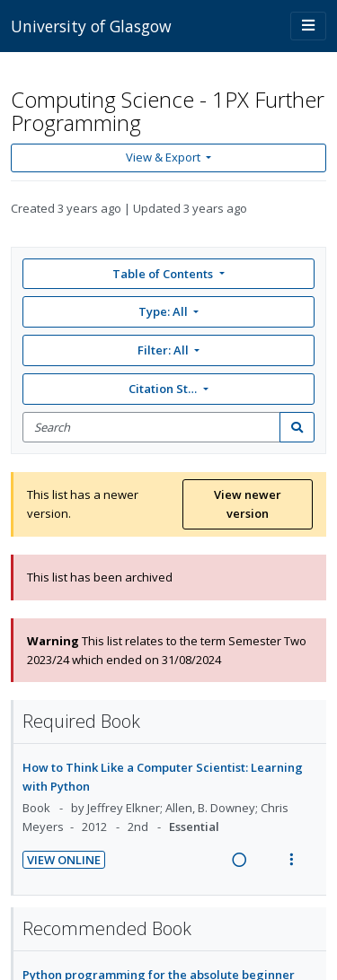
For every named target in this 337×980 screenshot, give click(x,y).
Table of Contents (164, 274)
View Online (64, 860)
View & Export (164, 157)
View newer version (248, 504)
